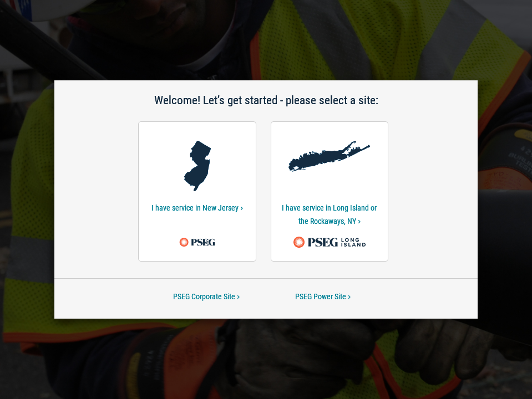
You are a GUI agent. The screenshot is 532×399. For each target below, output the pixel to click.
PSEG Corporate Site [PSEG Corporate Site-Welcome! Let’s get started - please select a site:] (206, 296)
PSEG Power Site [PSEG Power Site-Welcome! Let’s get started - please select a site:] (323, 296)
